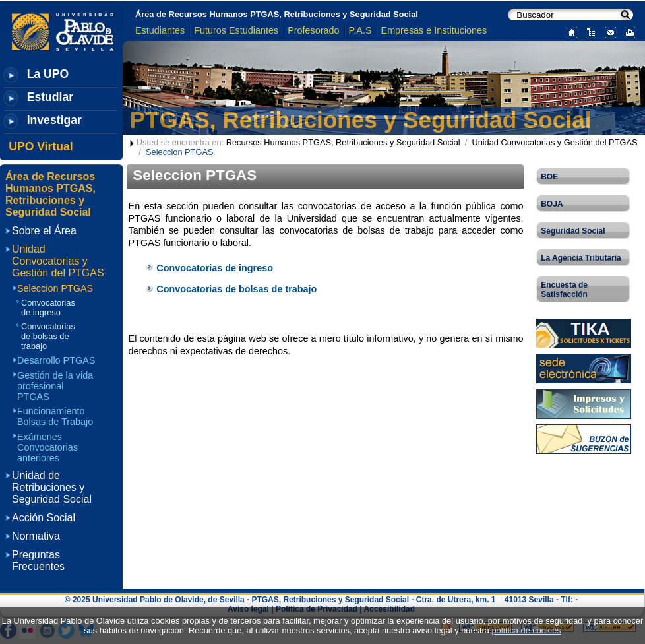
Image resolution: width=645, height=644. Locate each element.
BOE (549, 177)
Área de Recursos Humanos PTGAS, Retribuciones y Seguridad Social (277, 14)
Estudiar (50, 97)
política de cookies (526, 630)
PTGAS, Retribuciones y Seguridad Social (361, 120)
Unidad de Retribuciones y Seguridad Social (52, 487)
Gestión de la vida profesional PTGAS (55, 386)
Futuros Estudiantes (236, 30)
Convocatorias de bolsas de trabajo (236, 289)
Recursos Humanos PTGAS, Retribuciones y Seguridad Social (343, 142)
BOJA (552, 204)
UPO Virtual (41, 146)
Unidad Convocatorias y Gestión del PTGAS (554, 142)
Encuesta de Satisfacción (564, 290)
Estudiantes (160, 30)
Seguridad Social (573, 231)
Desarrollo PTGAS (56, 360)
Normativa (36, 536)
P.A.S (360, 30)
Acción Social (44, 518)
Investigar (54, 120)
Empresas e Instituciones (434, 30)
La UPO (48, 74)
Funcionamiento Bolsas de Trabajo (55, 416)
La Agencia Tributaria (581, 258)
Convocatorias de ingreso (215, 268)
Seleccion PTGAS (55, 288)
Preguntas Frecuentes (38, 561)
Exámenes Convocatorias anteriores (47, 447)
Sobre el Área (44, 231)
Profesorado (313, 30)
